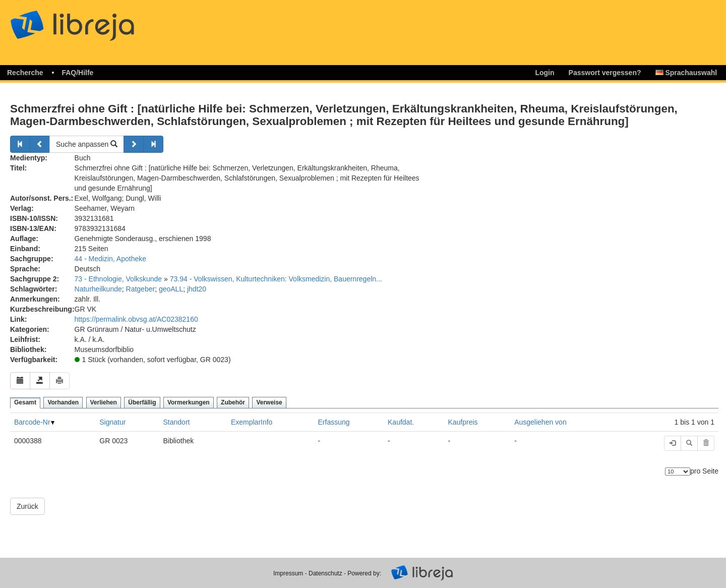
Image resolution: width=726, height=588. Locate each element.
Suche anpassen (87, 144)
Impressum (288, 573)
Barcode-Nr (32, 422)
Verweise (269, 402)
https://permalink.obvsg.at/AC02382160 (136, 319)
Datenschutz (325, 573)
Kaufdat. (401, 422)
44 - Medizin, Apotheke (110, 259)
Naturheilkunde (98, 289)
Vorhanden (63, 402)
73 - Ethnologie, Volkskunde (118, 279)
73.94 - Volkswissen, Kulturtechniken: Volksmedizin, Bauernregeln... (276, 279)
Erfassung (334, 422)
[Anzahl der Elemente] (678, 472)
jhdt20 (197, 289)
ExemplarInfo (252, 422)
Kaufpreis (463, 422)
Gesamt (25, 402)
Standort (177, 422)
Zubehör (233, 402)
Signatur (112, 422)
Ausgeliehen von (540, 422)
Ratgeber (141, 289)
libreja (91, 21)
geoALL (171, 289)
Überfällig (142, 402)
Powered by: (364, 573)
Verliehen (104, 402)
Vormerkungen (189, 402)
